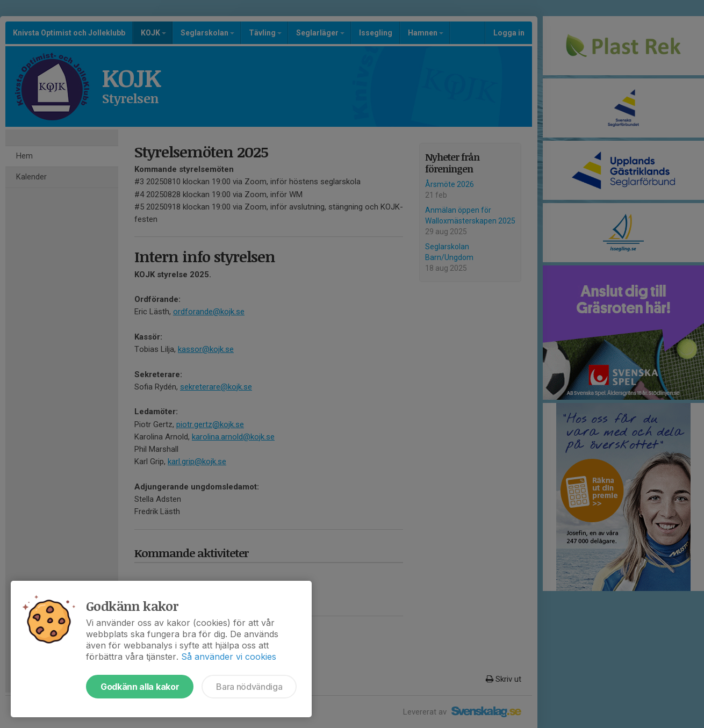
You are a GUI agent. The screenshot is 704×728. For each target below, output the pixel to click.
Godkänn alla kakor (140, 687)
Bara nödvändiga (249, 687)
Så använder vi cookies (229, 657)
